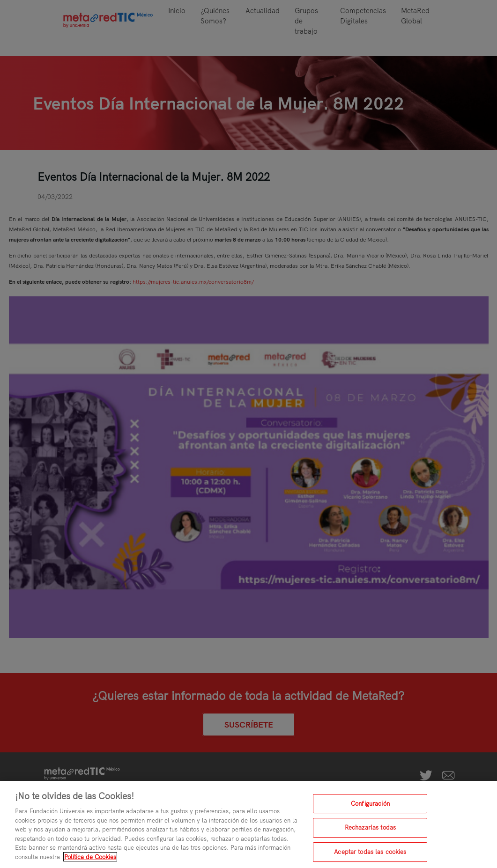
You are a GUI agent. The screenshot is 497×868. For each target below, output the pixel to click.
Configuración (370, 807)
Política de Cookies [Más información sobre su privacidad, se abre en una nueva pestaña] (90, 860)
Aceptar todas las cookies (370, 855)
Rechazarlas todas (370, 831)
